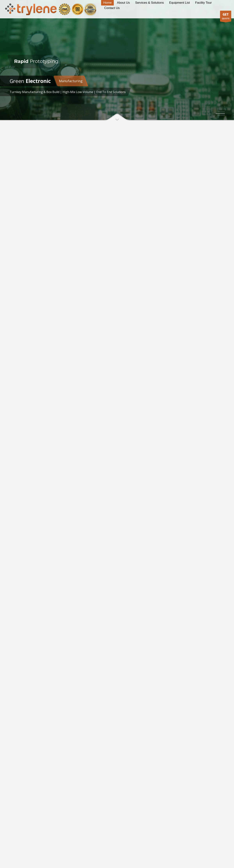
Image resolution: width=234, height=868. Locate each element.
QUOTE (226, 17)
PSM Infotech (86, 855)
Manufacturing (71, 81)
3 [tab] (221, 116)
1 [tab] (221, 112)
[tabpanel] (117, 61)
